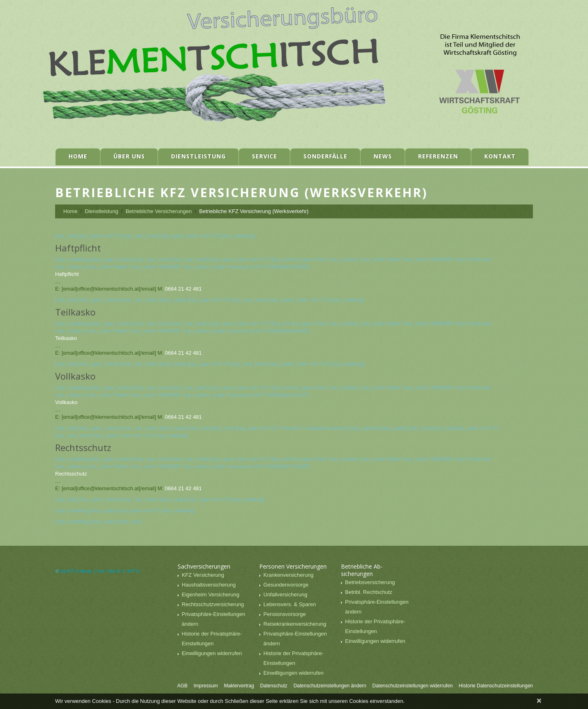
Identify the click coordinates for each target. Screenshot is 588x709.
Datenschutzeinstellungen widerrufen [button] (413, 686)
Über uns (129, 156)
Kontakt (500, 156)
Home (78, 156)
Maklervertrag (239, 686)
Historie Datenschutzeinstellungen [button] (496, 686)
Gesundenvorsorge (286, 585)
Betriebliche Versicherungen (159, 211)
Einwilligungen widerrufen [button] (212, 653)
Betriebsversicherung (370, 582)
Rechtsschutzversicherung (213, 604)
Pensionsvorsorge (285, 614)
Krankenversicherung (288, 575)
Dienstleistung (198, 156)
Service (265, 156)
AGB (182, 686)
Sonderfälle (325, 156)
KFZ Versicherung (203, 575)
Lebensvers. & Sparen (290, 604)
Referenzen (438, 156)
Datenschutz (274, 686)
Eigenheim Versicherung (210, 595)
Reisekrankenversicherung (295, 624)
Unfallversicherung (285, 595)
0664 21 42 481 (183, 289)
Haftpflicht (67, 274)
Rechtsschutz (71, 474)
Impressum (206, 686)
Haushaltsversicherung (209, 585)
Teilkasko (66, 338)
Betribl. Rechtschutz (369, 592)
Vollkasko (66, 402)
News (383, 156)
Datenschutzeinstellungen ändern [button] (330, 686)
